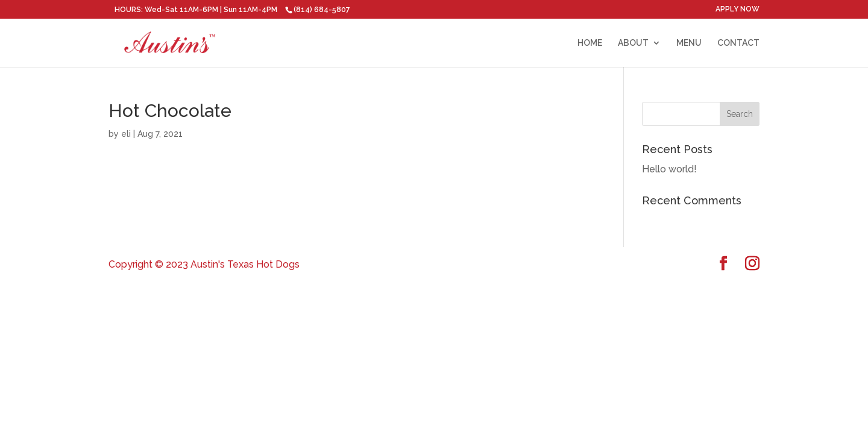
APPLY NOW (737, 9)
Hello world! (669, 169)
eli (126, 134)
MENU (689, 43)
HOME (590, 43)
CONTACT (738, 43)
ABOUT (633, 43)
